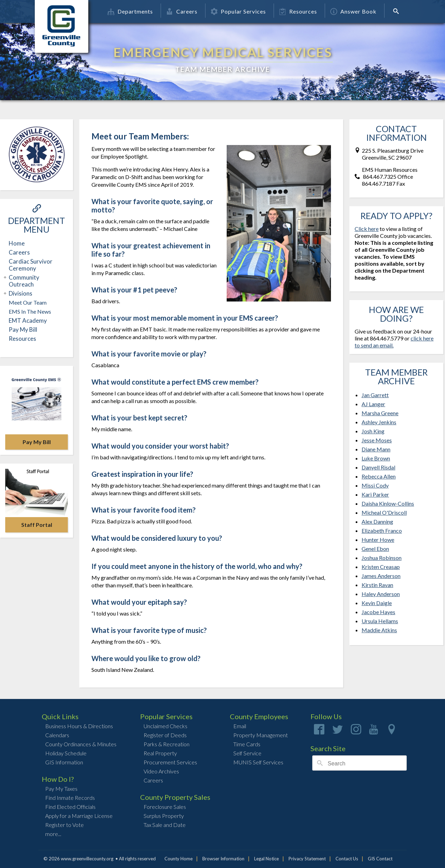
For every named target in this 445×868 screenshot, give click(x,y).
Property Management (261, 735)
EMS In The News (30, 311)
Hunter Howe (378, 540)
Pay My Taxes (61, 789)
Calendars (57, 735)
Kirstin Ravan (377, 585)
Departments (130, 11)
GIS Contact (380, 859)
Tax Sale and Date (165, 825)
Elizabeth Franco (382, 531)
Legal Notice (266, 859)
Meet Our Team (28, 302)
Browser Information (223, 859)
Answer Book (353, 11)
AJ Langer (373, 404)
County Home (179, 859)
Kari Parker (375, 494)
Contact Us (347, 859)
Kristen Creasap (381, 567)
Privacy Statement (307, 859)
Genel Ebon (375, 549)
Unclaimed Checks (165, 726)
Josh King (373, 431)
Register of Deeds (165, 735)
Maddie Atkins (379, 630)
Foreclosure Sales (165, 807)
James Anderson (381, 576)
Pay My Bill (23, 329)
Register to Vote (64, 825)
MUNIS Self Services (258, 762)
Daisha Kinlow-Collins (388, 503)
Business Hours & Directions (79, 726)
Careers (182, 11)
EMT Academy (28, 320)
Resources (298, 11)
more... (53, 834)
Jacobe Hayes (378, 612)
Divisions (20, 293)
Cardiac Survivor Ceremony (31, 265)
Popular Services (238, 11)
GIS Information (64, 762)
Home (17, 243)
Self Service (247, 753)
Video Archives (161, 771)
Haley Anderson (381, 594)
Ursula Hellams (380, 621)
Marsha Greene (380, 413)
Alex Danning (377, 521)
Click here (367, 229)
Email (240, 726)
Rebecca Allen (379, 476)
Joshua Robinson (382, 558)
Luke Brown (376, 458)
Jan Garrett (375, 395)
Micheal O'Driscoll (384, 512)
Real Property (160, 753)
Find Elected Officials (70, 807)
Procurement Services (170, 762)
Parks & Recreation (167, 744)
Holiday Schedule (66, 753)
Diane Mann (376, 449)
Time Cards (247, 744)
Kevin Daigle (377, 603)
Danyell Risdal (378, 467)
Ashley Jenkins (379, 422)
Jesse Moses (377, 440)
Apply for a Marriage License (79, 816)
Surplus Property (164, 816)
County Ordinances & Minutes (81, 744)
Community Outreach (23, 281)
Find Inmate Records (70, 798)
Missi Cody (375, 485)
